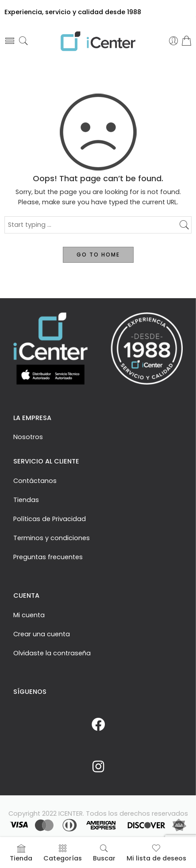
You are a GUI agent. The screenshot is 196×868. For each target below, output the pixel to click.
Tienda (21, 853)
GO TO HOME (98, 255)
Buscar (104, 853)
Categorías (63, 853)
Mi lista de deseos (156, 853)
